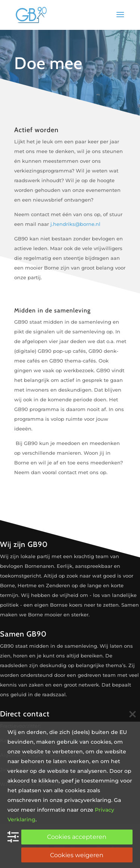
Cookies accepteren (77, 837)
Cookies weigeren (77, 855)
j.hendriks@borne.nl (75, 224)
